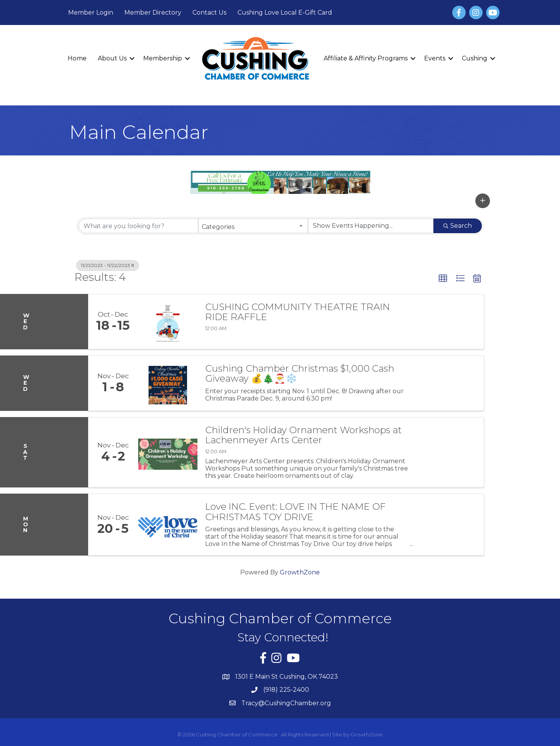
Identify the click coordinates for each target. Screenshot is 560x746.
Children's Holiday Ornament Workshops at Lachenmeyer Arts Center (303, 435)
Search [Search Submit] (458, 226)
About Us (112, 58)
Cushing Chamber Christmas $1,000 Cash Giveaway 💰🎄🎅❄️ (300, 374)
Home (77, 58)
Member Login (91, 13)
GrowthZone (300, 572)
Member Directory (153, 13)
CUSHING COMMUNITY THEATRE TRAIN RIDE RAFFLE (298, 312)
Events (435, 58)
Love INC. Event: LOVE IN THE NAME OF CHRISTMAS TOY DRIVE (295, 512)
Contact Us (209, 13)
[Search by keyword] (138, 226)
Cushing (475, 58)
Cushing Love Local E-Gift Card (285, 13)
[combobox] (253, 226)
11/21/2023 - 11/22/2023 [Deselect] (108, 265)
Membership (163, 58)
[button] (483, 201)
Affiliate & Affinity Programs (366, 58)
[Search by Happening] (371, 226)
